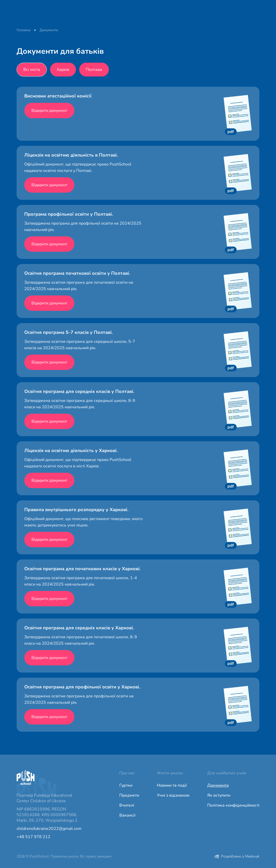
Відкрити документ (49, 111)
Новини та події (172, 785)
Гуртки (126, 785)
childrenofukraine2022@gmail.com (49, 829)
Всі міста (32, 70)
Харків (63, 70)
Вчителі (127, 805)
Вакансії (127, 815)
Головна (24, 30)
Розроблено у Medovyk (237, 856)
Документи (218, 785)
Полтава (94, 70)
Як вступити (219, 795)
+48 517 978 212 (33, 837)
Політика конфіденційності (233, 805)
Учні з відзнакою (173, 795)
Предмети (129, 795)
